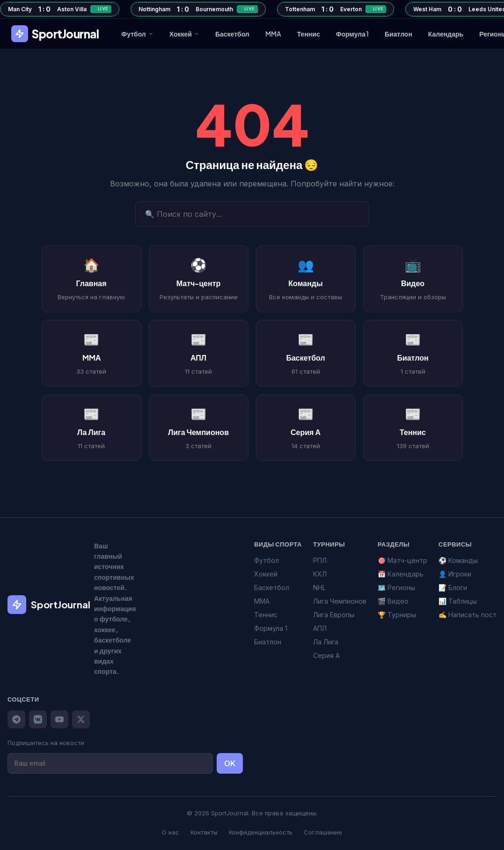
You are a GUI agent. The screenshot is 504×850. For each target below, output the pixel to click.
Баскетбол (232, 34)
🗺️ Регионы (396, 588)
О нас (171, 832)
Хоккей (184, 34)
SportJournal (55, 34)
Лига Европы (334, 615)
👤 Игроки (455, 574)
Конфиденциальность (261, 832)
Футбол (137, 34)
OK (230, 763)
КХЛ (320, 574)
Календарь (446, 34)
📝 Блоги (453, 588)
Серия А (326, 655)
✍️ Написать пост (467, 615)
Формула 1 (352, 34)
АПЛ (320, 628)
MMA (273, 34)
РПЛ (320, 560)
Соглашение (323, 832)
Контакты (204, 832)
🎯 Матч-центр (402, 560)
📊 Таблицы (458, 601)
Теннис (309, 34)
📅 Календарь (401, 574)
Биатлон (398, 34)
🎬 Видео (393, 601)
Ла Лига (326, 642)
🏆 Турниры (397, 615)
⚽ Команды (458, 560)
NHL (319, 588)
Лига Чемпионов (340, 601)
